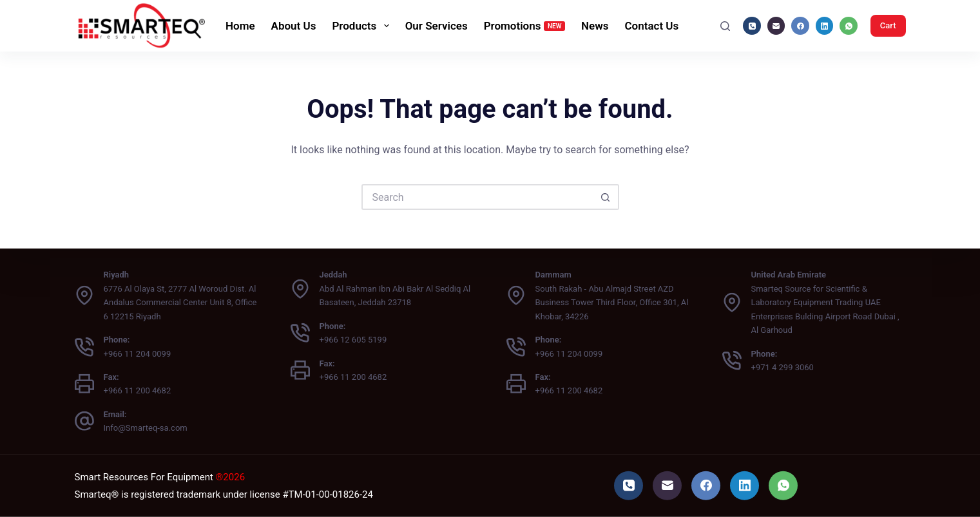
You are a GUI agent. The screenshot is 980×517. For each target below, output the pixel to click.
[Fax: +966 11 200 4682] (84, 384)
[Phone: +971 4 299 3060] (732, 361)
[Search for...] (477, 197)
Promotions (524, 26)
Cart (888, 25)
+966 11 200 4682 (138, 390)
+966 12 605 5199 (353, 340)
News (595, 26)
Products (363, 26)
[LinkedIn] (825, 26)
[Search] (725, 26)
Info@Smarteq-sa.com (146, 428)
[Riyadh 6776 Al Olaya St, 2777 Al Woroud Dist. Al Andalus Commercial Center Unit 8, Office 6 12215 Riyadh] (84, 296)
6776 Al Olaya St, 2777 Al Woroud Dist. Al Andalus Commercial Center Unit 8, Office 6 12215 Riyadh (180, 303)
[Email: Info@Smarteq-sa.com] (84, 421)
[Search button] (606, 197)
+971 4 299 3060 (783, 367)
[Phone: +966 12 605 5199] (300, 333)
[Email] (776, 26)
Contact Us (651, 26)
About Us (294, 26)
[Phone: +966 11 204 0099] (84, 346)
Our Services (437, 26)
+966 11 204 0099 (138, 353)
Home (240, 26)
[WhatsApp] (849, 26)
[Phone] (752, 26)
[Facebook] (800, 26)
